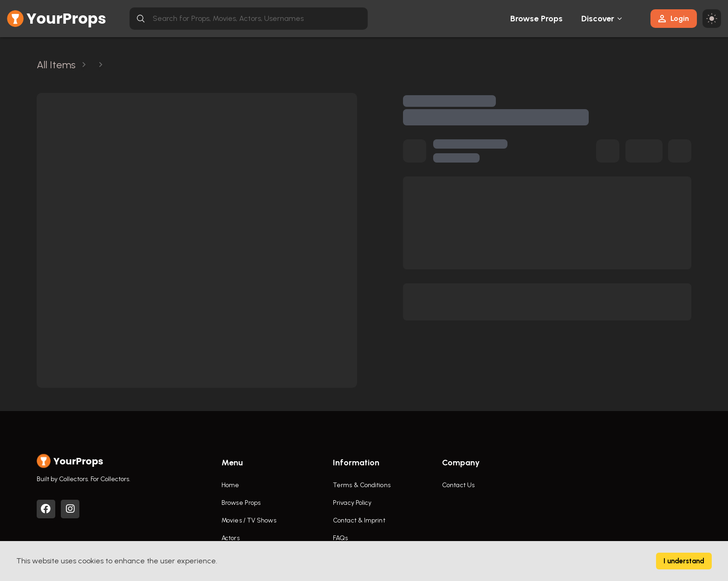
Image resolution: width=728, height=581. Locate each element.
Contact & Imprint (359, 520)
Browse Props (536, 19)
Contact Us (458, 485)
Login (674, 18)
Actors (231, 538)
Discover (598, 19)
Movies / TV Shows (249, 520)
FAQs (340, 538)
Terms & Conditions (362, 485)
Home (230, 485)
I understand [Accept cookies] (684, 561)
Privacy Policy (352, 503)
